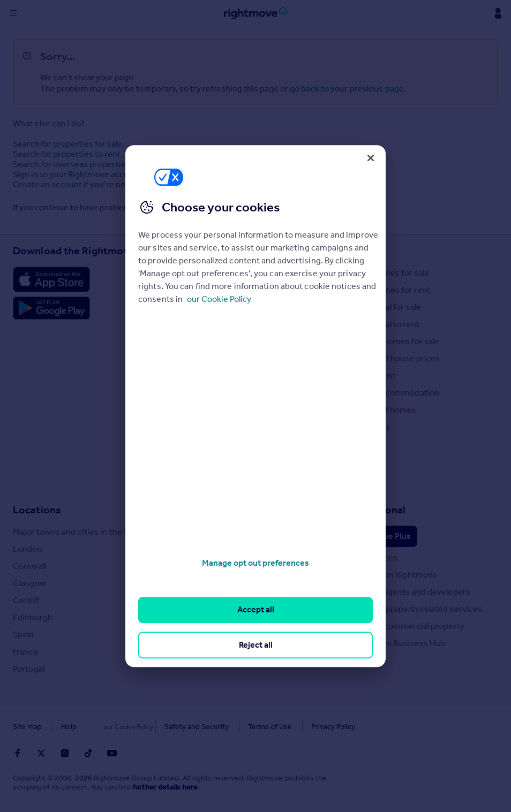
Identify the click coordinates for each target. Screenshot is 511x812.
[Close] (371, 158)
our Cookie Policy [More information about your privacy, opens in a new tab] (219, 299)
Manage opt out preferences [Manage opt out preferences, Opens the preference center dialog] (255, 563)
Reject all (256, 645)
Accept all (256, 610)
